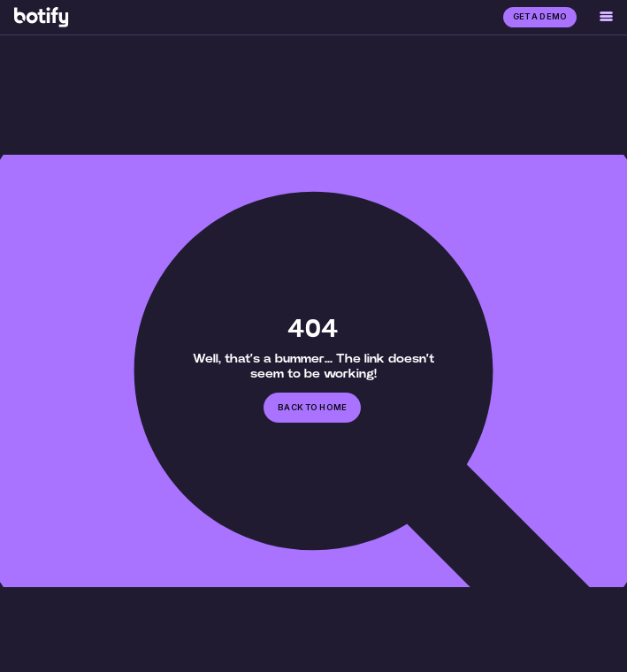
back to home (312, 407)
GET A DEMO (540, 16)
